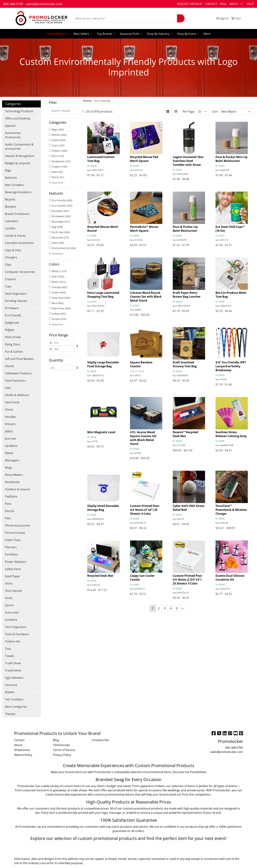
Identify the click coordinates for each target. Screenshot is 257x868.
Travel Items (13, 670)
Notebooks (12, 482)
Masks (9, 453)
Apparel (10, 126)
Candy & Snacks (15, 236)
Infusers (10, 424)
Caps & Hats (13, 250)
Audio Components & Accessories (19, 147)
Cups (8, 286)
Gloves (9, 366)
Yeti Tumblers (14, 699)
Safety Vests (13, 569)
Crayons (10, 279)
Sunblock (11, 620)
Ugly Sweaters (14, 678)
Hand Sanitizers (15, 381)
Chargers (11, 257)
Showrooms (22, 750)
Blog (56, 740)
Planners (11, 547)
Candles (10, 228)
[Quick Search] (124, 18)
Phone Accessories (17, 525)
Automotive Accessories (13, 135)
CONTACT (211, 4)
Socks (9, 598)
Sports (9, 605)
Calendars (12, 221)
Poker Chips (13, 540)
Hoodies (11, 417)
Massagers (12, 460)
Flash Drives (13, 337)
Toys (8, 649)
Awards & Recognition (20, 156)
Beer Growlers (14, 185)
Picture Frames (15, 533)
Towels (10, 656)
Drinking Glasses (16, 301)
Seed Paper (13, 576)
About (18, 745)
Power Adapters (16, 562)
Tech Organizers (16, 627)
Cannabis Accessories (19, 243)
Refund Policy (23, 755)
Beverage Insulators (18, 192)
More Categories (16, 707)
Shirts (9, 583)
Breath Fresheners (17, 214)
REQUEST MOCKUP (190, 4)
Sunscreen (12, 612)
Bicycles (10, 199)
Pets (8, 518)
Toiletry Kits (13, 641)
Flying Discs (13, 344)
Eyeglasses (12, 323)
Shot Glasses (14, 591)
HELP (250, 4)
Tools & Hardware (17, 634)
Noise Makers (14, 475)
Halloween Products (18, 373)
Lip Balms (11, 446)
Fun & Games (14, 352)
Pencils (10, 511)
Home (9, 410)
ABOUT (234, 4)
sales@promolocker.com (44, 4)
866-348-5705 (13, 4)
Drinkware (12, 308)
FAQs (223, 4)
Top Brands (106, 34)
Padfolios (11, 496)
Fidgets (10, 330)
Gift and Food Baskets (19, 359)
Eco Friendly (13, 315)
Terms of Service (64, 750)
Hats (8, 388)
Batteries (11, 178)
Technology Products (19, 111)
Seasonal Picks (131, 34)
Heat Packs (12, 402)
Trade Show (13, 663)
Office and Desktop (18, 118)
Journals (10, 439)
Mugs (9, 467)
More (207, 34)
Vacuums (11, 685)
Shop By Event (188, 34)
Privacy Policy (62, 755)
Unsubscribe (100, 740)
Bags (8, 170)
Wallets (10, 692)
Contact (19, 740)
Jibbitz (9, 431)
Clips (8, 265)
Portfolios (11, 554)
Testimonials (61, 745)
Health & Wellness (17, 395)
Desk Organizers (16, 294)
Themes (10, 714)
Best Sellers (83, 34)
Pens (8, 504)
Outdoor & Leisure (17, 489)
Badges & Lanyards (18, 163)
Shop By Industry (160, 34)
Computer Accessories (20, 272)
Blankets (11, 207)
